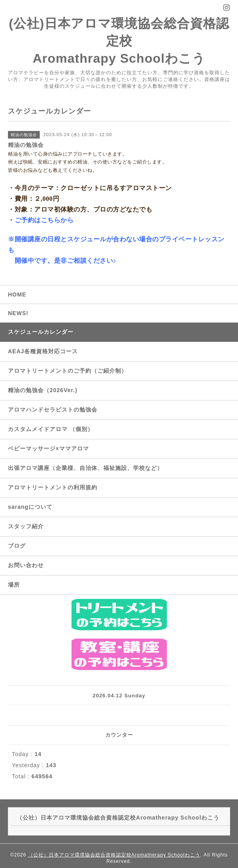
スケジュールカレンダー (41, 332)
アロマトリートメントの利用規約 (53, 487)
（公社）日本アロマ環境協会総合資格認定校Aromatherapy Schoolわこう (114, 855)
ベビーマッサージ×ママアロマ (48, 448)
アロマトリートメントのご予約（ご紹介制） (68, 371)
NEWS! (18, 313)
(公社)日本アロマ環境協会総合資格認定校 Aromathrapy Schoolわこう (119, 41)
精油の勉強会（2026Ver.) (43, 390)
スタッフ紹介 (26, 526)
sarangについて (30, 507)
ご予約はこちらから (44, 220)
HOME (17, 294)
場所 (14, 585)
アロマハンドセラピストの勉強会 (53, 410)
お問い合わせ (26, 565)
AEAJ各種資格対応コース (43, 351)
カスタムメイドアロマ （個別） (51, 429)
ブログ (17, 546)
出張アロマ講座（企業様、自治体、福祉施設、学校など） (85, 468)
